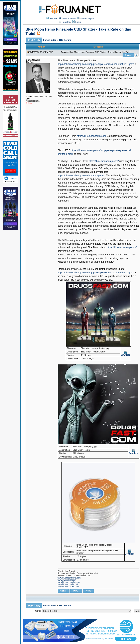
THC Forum (65, 40)
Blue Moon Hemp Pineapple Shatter (77, 61)
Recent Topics (69, 19)
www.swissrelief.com (67, 580)
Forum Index (50, 40)
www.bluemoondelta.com (69, 582)
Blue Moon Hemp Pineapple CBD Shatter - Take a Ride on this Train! (100, 52)
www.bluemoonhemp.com (69, 578)
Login (77, 22)
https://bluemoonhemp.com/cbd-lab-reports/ (81, 176)
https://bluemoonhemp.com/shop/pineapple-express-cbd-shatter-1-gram (96, 64)
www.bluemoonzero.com (69, 587)
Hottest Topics (87, 19)
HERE (67, 150)
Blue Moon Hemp (67, 136)
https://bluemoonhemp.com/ (92, 136)
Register (64, 22)
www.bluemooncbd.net (68, 584)
